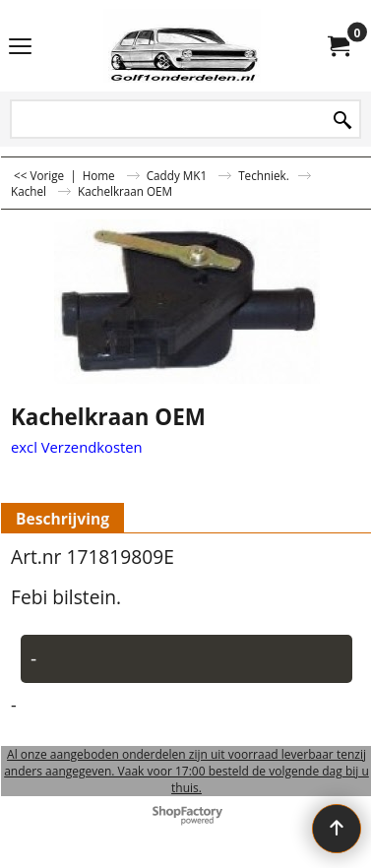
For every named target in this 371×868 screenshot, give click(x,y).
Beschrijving (62, 519)
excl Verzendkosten (77, 447)
